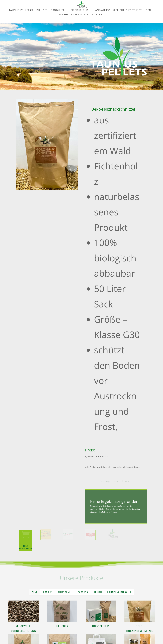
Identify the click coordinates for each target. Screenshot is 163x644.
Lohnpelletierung (119, 592)
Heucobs (62, 626)
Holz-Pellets (101, 626)
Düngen (48, 592)
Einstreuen (65, 592)
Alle (35, 592)
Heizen (98, 592)
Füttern (83, 592)
